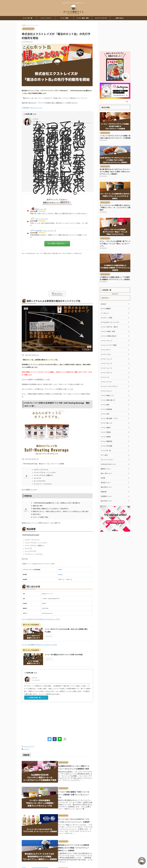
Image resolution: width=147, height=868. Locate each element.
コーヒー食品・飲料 (83, 18)
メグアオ (35, 119)
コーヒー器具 (64, 18)
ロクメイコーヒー (41, 219)
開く (61, 293)
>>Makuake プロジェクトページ (32, 108)
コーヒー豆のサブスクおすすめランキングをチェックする (41, 619)
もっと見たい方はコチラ (57, 243)
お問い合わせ (119, 18)
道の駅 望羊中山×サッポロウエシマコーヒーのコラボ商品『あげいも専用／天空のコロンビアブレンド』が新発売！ (115, 172)
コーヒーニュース (29, 747)
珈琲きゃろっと (40, 209)
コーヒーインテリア (101, 18)
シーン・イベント (46, 18)
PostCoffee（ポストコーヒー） (45, 231)
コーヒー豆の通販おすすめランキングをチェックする (39, 645)
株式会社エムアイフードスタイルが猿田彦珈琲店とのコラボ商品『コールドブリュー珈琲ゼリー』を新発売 (72, 842)
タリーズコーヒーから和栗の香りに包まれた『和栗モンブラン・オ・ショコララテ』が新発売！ (115, 207)
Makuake (60, 574)
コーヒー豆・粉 (28, 18)
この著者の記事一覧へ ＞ (36, 698)
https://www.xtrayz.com (47, 613)
